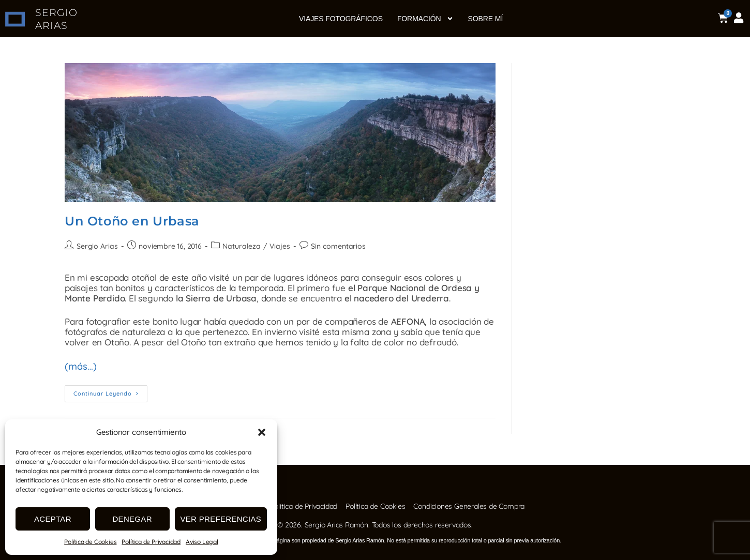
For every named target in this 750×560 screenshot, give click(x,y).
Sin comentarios (336, 246)
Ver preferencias (221, 519)
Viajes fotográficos (341, 19)
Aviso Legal (202, 542)
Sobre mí (486, 19)
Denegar (132, 519)
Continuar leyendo (110, 390)
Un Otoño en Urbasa (132, 221)
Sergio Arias (97, 246)
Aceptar (53, 519)
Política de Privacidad (151, 542)
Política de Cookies (90, 542)
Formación (425, 19)
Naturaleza (241, 246)
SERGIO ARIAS (56, 19)
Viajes (279, 246)
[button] (262, 432)
